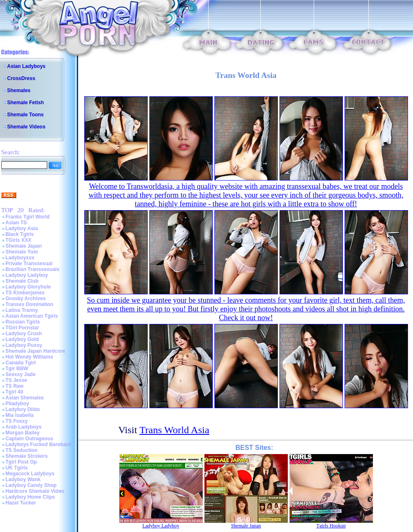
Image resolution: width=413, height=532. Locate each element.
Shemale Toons (25, 115)
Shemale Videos (26, 127)
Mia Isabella (19, 415)
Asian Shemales (25, 398)
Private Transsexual (29, 263)
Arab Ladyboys (24, 427)
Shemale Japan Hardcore (35, 351)
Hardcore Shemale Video (35, 491)
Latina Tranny (22, 310)
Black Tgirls (20, 234)
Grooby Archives (25, 299)
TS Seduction (21, 450)
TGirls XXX (18, 240)
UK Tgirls (16, 468)
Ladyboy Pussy (24, 345)
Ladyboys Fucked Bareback (39, 444)
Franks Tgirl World (28, 217)
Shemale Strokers (26, 456)
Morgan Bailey (23, 433)
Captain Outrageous (29, 439)
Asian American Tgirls (32, 316)
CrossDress (21, 78)
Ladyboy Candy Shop (31, 485)
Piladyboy (17, 404)
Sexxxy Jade (20, 374)
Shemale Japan (24, 246)
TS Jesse (16, 380)
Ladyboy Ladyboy (27, 275)
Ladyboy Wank (23, 479)
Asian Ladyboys (26, 66)
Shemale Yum (22, 252)
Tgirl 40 (14, 392)
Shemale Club (22, 281)
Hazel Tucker (21, 503)
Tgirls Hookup (331, 526)
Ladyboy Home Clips (30, 497)
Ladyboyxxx (20, 258)
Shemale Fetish (25, 103)
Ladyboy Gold (22, 339)
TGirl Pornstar (22, 328)
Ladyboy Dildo (23, 409)
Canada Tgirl (21, 363)
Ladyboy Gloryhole (28, 287)
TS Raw (14, 386)
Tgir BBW (17, 369)
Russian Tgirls (23, 322)
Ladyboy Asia (22, 228)
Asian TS (16, 223)
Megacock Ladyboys (30, 474)
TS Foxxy (16, 421)
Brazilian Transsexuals (32, 269)
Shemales (19, 90)
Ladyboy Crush (24, 334)
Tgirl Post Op (21, 462)
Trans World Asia (174, 430)
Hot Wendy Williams (29, 357)
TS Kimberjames (25, 293)
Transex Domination (29, 304)
